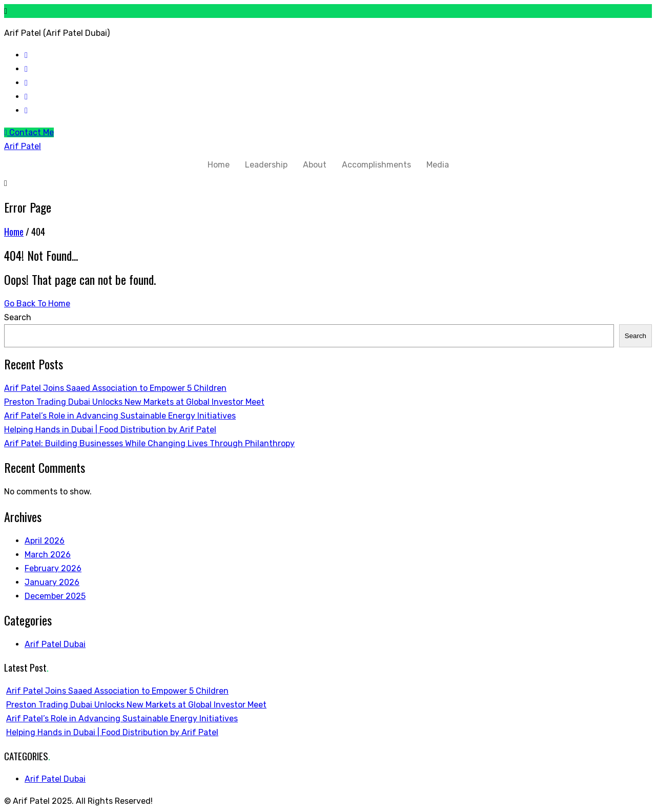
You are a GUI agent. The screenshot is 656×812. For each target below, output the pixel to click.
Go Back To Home (37, 304)
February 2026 (53, 568)
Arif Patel (23, 146)
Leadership (266, 165)
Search (18, 317)
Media (438, 165)
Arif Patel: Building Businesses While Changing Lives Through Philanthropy (149, 443)
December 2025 (55, 596)
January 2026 (52, 582)
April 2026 (45, 541)
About (315, 165)
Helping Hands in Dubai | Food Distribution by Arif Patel (110, 430)
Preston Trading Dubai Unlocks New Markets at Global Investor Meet (134, 402)
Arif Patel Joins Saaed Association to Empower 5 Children (115, 388)
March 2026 (48, 555)
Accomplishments (376, 165)
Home (219, 165)
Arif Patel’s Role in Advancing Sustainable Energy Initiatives (120, 416)
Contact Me (29, 132)
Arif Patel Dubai (55, 644)
